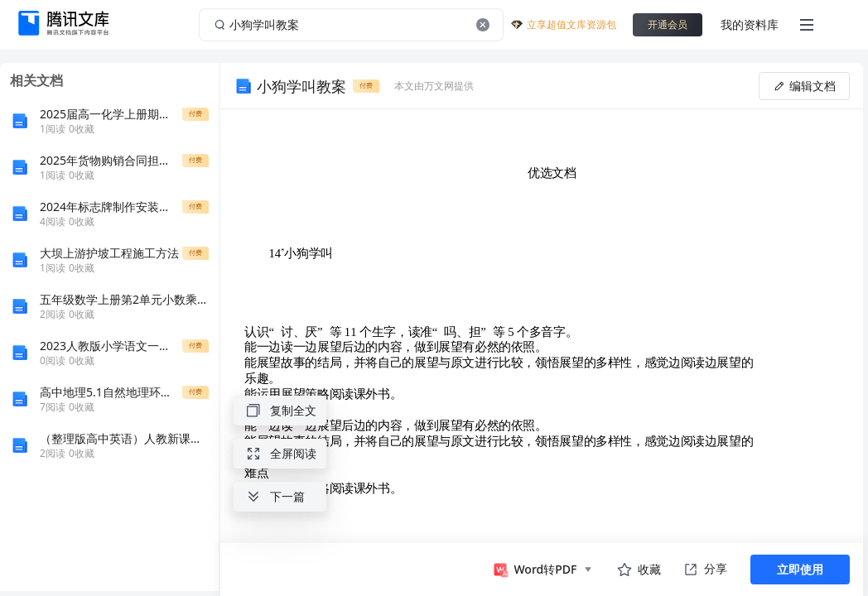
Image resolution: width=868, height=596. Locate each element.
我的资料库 (750, 24)
